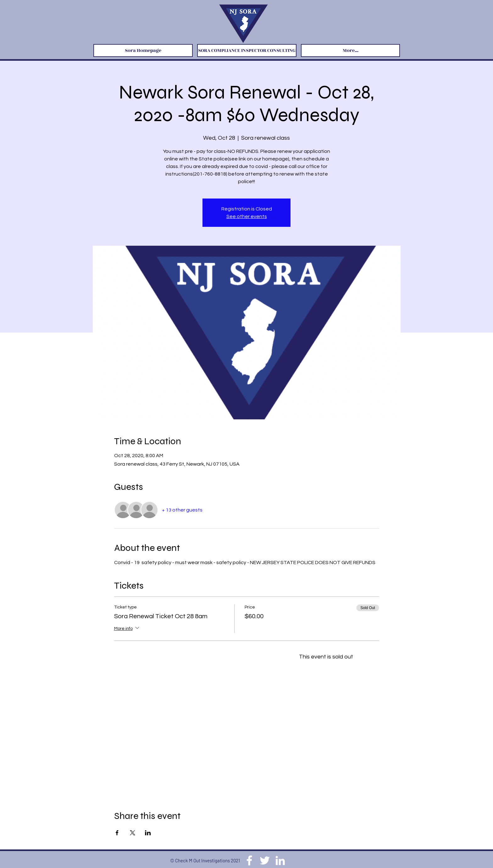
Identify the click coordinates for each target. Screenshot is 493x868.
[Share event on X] (133, 833)
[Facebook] (249, 860)
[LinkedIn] (280, 860)
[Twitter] (265, 860)
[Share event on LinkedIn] (148, 833)
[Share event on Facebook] (117, 833)
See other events (247, 216)
